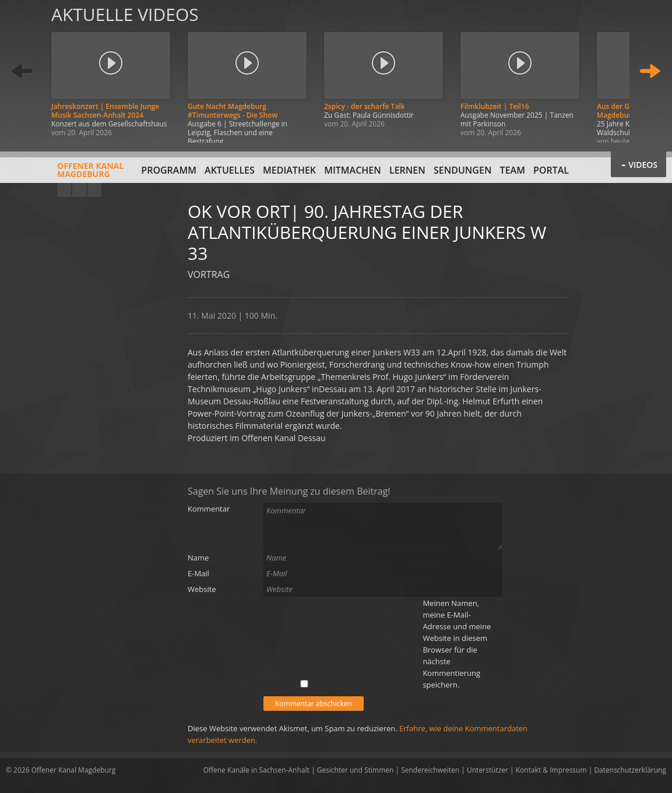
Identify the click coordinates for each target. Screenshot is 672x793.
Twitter (94, 190)
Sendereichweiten (430, 770)
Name (198, 558)
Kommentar (209, 509)
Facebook (79, 190)
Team (513, 170)
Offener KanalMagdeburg (65, 174)
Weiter (650, 71)
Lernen (407, 170)
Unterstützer (488, 770)
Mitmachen (353, 170)
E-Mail (198, 573)
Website (202, 589)
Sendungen (462, 170)
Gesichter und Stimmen (356, 770)
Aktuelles (230, 170)
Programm (169, 170)
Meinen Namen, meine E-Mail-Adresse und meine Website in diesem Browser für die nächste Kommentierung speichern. (457, 644)
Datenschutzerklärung (630, 770)
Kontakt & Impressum (551, 770)
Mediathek (289, 170)
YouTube (64, 190)
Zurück (22, 71)
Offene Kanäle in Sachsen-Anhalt (256, 770)
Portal (551, 170)
